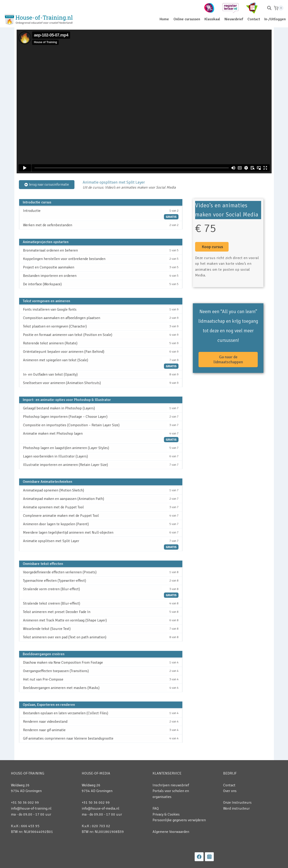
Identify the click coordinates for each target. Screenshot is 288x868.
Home (164, 19)
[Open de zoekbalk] (269, 8)
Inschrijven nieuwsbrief (171, 785)
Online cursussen (187, 19)
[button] (212, 247)
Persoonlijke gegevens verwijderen (179, 820)
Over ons (230, 791)
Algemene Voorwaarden (171, 832)
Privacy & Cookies (166, 814)
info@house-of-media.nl (101, 808)
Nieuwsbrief (234, 19)
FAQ (156, 808)
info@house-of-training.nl (31, 808)
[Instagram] (209, 857)
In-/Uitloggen (275, 19)
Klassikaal (212, 19)
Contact (254, 19)
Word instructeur (236, 808)
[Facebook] (199, 857)
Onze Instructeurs (237, 803)
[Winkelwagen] (279, 8)
